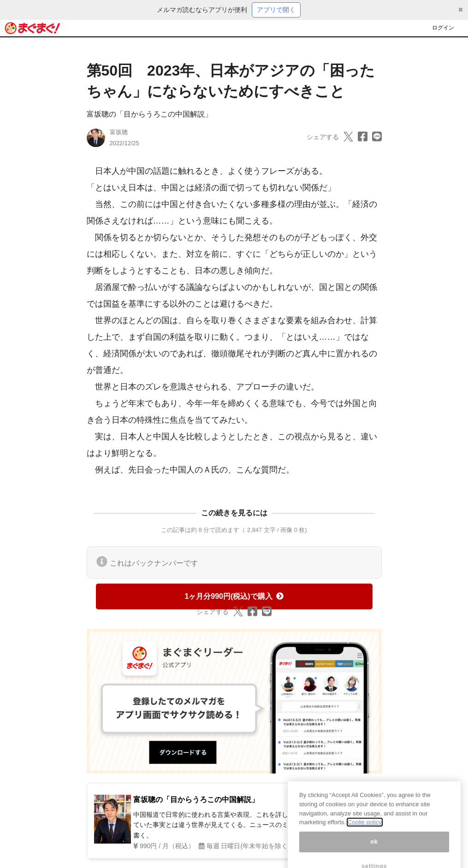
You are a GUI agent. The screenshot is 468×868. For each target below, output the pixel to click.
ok (374, 851)
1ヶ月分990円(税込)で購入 (234, 596)
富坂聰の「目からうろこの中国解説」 (149, 114)
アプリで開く (276, 10)
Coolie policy (365, 831)
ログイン (443, 28)
